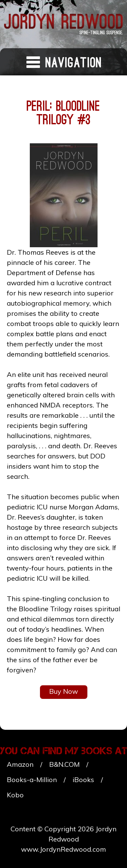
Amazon (20, 764)
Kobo (15, 795)
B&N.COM (64, 764)
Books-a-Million (32, 780)
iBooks (83, 780)
